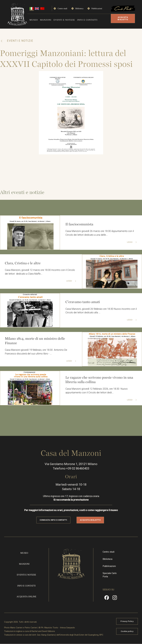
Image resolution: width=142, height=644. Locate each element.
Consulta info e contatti (53, 520)
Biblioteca (79, 9)
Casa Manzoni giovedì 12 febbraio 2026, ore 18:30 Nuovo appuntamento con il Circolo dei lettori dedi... (97, 391)
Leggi (130, 242)
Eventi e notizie (64, 20)
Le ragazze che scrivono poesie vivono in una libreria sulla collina (99, 380)
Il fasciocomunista (79, 224)
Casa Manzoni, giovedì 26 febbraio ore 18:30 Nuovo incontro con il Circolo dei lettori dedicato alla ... (100, 311)
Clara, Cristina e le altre (23, 263)
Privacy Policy (127, 621)
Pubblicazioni (97, 9)
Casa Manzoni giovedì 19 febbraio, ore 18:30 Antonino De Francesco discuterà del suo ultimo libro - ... (36, 352)
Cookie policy (127, 631)
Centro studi (62, 9)
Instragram (115, 599)
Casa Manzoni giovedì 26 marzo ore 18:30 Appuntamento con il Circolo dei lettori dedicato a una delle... (100, 233)
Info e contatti (87, 20)
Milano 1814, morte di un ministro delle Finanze (35, 341)
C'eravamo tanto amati (83, 302)
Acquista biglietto (123, 18)
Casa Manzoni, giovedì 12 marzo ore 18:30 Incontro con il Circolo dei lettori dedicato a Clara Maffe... (40, 272)
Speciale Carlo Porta (110, 575)
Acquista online (26, 597)
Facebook (107, 599)
